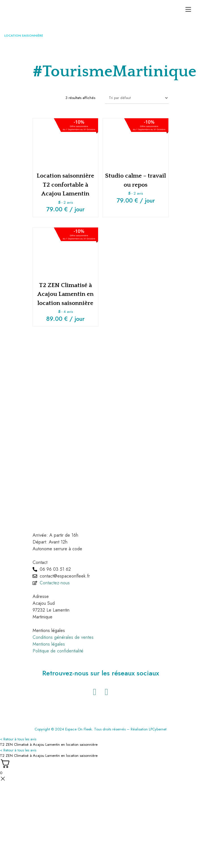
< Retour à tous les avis (18, 739)
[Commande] (137, 98)
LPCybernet (158, 729)
